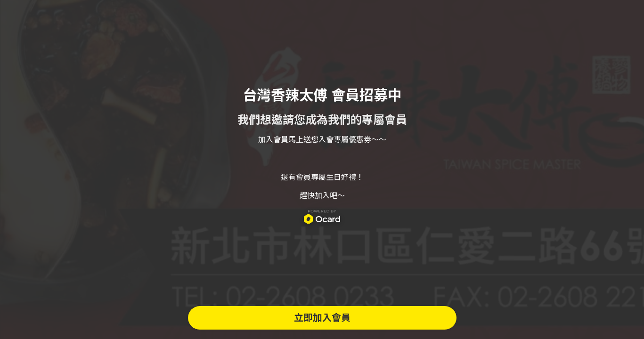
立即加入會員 (322, 318)
